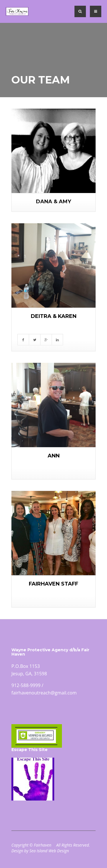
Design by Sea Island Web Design (40, 851)
